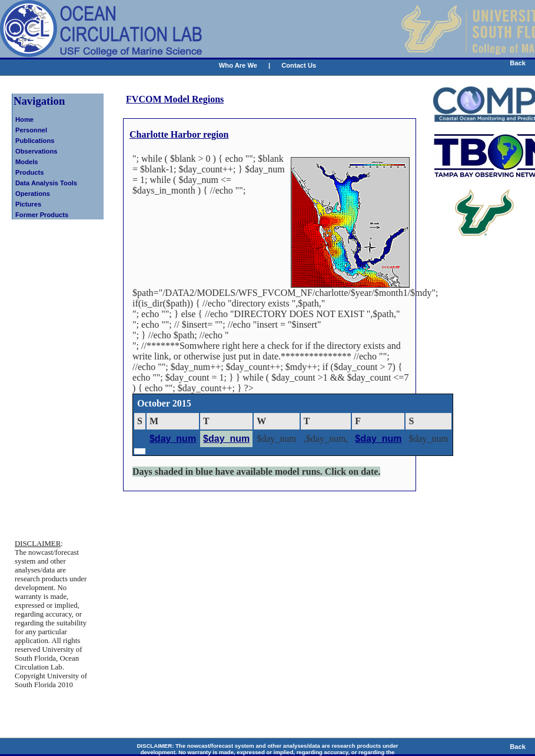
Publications (35, 141)
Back (518, 63)
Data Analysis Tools (46, 183)
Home (24, 119)
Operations (33, 194)
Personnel (31, 130)
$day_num (173, 439)
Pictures (28, 204)
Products (30, 172)
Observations (36, 151)
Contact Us (299, 65)
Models (27, 162)
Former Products (42, 215)
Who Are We (238, 65)
